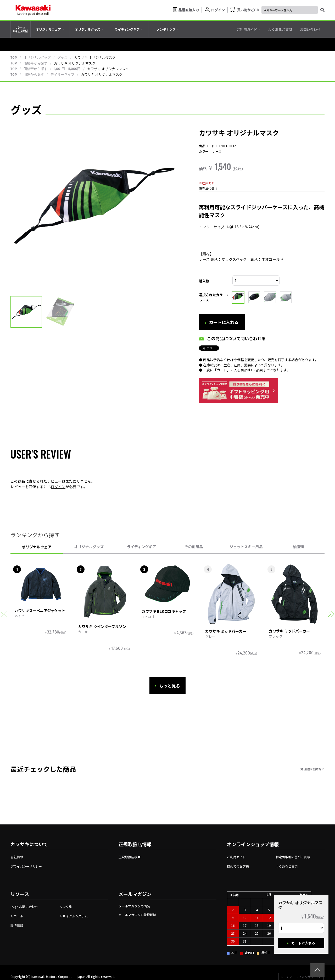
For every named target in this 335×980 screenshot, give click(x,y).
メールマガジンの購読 (134, 906)
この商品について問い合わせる (236, 338)
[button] (331, 614)
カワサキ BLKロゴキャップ (164, 611)
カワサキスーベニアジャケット (40, 610)
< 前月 (234, 894)
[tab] (50, 29)
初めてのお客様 (238, 866)
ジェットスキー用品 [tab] (246, 547)
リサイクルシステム (74, 916)
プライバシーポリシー (26, 866)
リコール (17, 916)
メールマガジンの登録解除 (137, 915)
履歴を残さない (314, 769)
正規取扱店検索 (130, 857)
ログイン (58, 487)
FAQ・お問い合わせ (24, 907)
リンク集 (66, 907)
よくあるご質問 (287, 866)
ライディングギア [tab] (141, 547)
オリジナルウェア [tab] (37, 547)
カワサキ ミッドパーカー (226, 631)
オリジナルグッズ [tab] (89, 547)
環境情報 (17, 925)
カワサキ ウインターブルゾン (102, 626)
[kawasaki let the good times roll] (33, 10)
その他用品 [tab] (194, 547)
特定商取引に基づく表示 (293, 857)
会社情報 (17, 857)
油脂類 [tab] (298, 547)
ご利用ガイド (236, 857)
